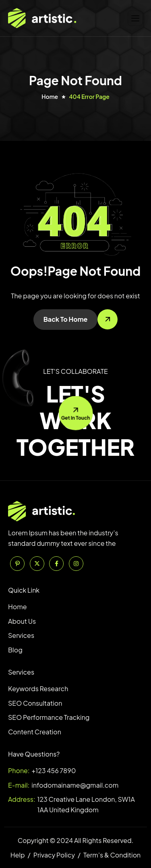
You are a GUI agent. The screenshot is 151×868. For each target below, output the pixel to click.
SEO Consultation (35, 703)
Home (18, 607)
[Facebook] (56, 564)
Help (18, 855)
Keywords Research (38, 689)
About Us (22, 621)
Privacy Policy (54, 855)
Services (21, 635)
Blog (15, 650)
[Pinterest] (17, 564)
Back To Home (66, 319)
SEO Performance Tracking (49, 717)
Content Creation (35, 732)
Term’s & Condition (112, 855)
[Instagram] (76, 564)
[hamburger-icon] (135, 18)
